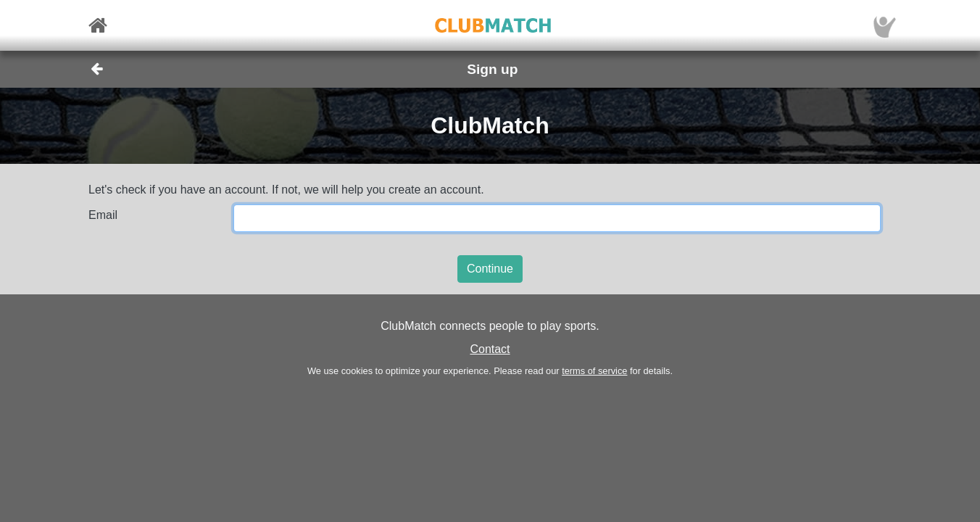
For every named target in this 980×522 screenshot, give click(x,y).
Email (103, 215)
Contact (490, 349)
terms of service (594, 371)
